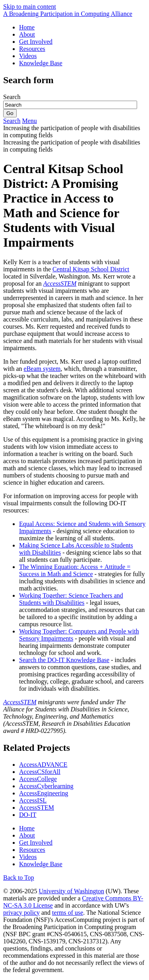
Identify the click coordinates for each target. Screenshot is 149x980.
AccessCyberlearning (46, 786)
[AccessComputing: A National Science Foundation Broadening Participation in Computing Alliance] (68, 14)
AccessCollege (38, 779)
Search (12, 97)
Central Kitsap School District (91, 269)
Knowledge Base (41, 63)
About (27, 34)
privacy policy (21, 913)
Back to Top (19, 878)
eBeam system (42, 369)
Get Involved (36, 42)
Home (27, 27)
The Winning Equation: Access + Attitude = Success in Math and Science (75, 570)
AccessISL (33, 800)
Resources (32, 49)
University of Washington (71, 891)
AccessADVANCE (43, 765)
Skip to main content (30, 7)
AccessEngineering (44, 793)
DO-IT (28, 815)
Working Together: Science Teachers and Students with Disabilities (71, 599)
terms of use (68, 913)
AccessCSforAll (40, 772)
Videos (28, 56)
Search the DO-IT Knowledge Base (64, 660)
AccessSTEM (20, 702)
